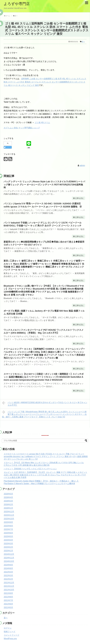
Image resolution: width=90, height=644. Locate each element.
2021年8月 (8, 597)
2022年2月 (8, 579)
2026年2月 (8, 504)
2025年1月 (8, 551)
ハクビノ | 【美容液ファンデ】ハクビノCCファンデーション (30, 469)
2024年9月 (8, 565)
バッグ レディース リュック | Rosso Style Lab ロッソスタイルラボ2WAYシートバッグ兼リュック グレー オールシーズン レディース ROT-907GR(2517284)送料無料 (44, 185)
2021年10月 (9, 590)
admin (82, 165)
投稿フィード (10, 632)
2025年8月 (8, 526)
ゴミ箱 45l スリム (42, 122)
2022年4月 (8, 572)
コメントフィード (12, 635)
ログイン (8, 628)
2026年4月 (8, 497)
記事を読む (80, 198)
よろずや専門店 (17, 4)
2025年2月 (8, 547)
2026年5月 (8, 494)
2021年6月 (8, 604)
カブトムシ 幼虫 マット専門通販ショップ (22, 128)
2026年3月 (8, 501)
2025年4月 (8, 540)
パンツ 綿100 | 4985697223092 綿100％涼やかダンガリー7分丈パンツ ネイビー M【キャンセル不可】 (45, 403)
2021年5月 (8, 607)
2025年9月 (8, 522)
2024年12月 (9, 554)
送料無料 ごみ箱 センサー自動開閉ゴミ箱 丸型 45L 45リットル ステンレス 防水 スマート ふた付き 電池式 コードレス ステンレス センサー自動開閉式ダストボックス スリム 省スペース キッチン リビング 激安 (45, 82)
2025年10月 (9, 519)
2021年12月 (9, 583)
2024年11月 (9, 558)
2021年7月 (8, 600)
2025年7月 (8, 529)
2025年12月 (9, 512)
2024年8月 (8, 568)
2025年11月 (9, 515)
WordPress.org (10, 639)
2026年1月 (8, 508)
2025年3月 (8, 544)
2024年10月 (9, 561)
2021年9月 (8, 593)
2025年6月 (8, 533)
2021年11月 (9, 586)
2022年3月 (8, 575)
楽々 (83, 42)
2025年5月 (8, 536)
